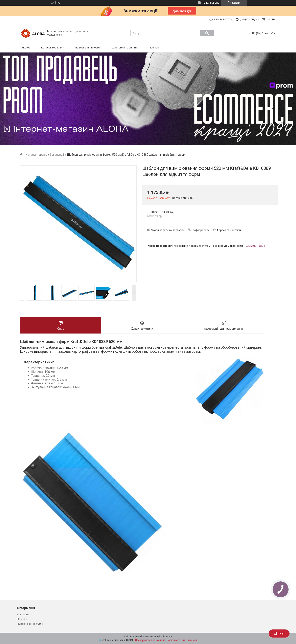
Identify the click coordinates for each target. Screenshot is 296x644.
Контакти (23, 614)
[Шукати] (207, 33)
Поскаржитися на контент (150, 640)
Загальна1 (57, 155)
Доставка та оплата (125, 48)
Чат (279, 634)
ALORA (26, 48)
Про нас (154, 48)
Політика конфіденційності (182, 640)
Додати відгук (250, 19)
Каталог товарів (51, 48)
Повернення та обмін (88, 48)
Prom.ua (167, 637)
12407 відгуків (211, 3)
